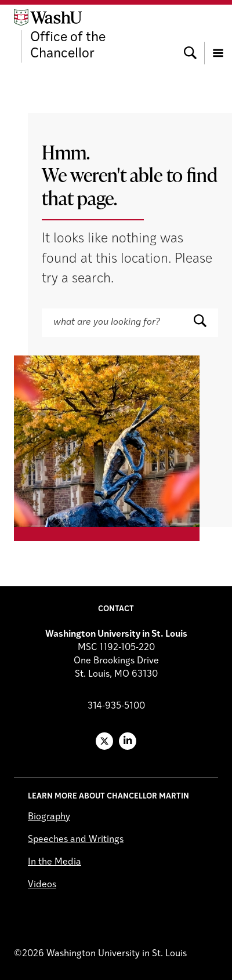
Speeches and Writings (76, 840)
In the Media (55, 862)
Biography (49, 817)
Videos (42, 885)
